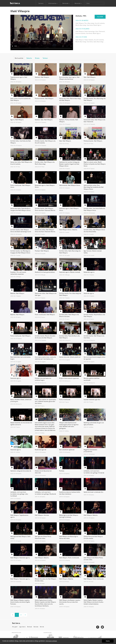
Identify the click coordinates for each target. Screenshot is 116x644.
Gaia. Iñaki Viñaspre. (90, 77)
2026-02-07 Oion (81, 37)
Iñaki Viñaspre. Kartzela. (42, 515)
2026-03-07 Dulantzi (82, 29)
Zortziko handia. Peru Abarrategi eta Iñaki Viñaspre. (95, 99)
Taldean (45, 58)
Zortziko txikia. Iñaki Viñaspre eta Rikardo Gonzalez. (69, 316)
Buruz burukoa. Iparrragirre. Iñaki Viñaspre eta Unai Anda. (69, 78)
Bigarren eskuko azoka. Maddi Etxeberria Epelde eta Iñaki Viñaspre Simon (95, 164)
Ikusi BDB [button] (100, 17)
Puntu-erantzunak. (65, 400)
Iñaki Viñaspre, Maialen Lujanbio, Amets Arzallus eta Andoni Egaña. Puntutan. (20, 602)
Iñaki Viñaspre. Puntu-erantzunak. (94, 579)
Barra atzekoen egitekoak (67, 450)
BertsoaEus (18, 3)
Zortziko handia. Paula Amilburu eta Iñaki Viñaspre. (94, 316)
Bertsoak (30, 627)
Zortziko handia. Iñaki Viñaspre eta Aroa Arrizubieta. (45, 142)
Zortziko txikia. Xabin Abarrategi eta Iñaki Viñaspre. (70, 252)
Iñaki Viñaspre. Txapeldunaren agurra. (19, 516)
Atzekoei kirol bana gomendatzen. (45, 272)
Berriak (42, 627)
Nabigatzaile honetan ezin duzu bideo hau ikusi (42, 32)
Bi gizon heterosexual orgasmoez (69, 378)
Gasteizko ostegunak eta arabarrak (21, 471)
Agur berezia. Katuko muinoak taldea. (93, 252)
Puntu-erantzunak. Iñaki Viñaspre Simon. (20, 186)
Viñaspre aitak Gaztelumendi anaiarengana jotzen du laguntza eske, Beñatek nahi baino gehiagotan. (69, 426)
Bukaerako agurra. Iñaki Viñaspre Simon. (45, 186)
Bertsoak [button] (66, 3)
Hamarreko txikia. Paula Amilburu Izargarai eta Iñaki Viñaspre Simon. (21, 209)
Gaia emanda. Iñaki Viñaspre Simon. (70, 185)
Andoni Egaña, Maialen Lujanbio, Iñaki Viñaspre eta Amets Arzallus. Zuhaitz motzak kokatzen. (94, 602)
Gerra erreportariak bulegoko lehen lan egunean (95, 358)
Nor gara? (15, 627)
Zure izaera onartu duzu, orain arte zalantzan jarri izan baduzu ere (45, 358)
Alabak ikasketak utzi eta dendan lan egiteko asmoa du (21, 424)
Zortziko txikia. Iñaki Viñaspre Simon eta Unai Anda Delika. (94, 231)
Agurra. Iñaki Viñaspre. (17, 120)
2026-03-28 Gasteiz (82, 20)
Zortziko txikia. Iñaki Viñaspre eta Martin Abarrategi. (45, 163)
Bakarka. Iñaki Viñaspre (17, 293)
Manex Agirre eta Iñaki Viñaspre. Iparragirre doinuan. (69, 516)
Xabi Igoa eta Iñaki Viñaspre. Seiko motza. (20, 537)
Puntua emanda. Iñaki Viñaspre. (44, 99)
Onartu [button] (108, 641)
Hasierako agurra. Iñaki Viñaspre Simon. (69, 209)
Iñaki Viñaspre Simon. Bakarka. (68, 230)
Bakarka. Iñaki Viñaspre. (17, 315)
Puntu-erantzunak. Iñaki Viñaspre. (45, 315)
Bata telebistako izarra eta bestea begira (20, 358)
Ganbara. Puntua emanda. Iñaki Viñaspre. (69, 121)
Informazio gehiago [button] (51, 641)
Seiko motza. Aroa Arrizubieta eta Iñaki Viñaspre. (20, 99)
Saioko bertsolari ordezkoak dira (93, 492)
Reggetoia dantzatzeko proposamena (90, 451)
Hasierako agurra (89, 293)
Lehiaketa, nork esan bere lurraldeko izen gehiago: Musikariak (45, 493)
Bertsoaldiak (19, 58)
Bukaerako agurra (89, 272)
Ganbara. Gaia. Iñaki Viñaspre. (44, 120)
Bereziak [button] (78, 3)
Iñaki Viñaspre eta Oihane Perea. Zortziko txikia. (93, 559)
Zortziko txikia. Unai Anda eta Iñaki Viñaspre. (21, 142)
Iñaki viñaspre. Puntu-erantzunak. (69, 558)
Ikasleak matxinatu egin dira (92, 400)
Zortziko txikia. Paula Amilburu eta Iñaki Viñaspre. (69, 337)
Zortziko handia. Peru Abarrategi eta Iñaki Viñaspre (70, 294)
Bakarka (29, 58)
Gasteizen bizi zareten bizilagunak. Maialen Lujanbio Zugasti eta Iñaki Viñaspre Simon (70, 164)
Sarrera (41, 3)
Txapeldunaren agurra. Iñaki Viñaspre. (19, 78)
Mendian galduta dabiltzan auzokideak (92, 379)
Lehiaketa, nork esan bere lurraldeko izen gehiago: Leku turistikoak (19, 494)
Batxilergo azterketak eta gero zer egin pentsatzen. (94, 424)
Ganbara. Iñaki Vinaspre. (42, 77)
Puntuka (62, 471)
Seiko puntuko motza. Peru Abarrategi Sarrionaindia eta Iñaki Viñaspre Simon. (94, 187)
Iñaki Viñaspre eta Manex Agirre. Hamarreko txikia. (69, 537)
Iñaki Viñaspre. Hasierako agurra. (20, 558)
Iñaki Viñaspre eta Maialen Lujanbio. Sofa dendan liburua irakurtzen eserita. (70, 602)
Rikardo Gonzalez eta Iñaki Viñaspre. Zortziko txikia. (46, 580)
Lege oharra (22, 627)
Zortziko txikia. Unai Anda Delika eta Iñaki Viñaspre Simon (94, 209)
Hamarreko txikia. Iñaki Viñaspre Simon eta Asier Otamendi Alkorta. (45, 231)
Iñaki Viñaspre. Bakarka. (91, 515)
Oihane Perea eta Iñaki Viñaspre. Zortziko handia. (93, 537)
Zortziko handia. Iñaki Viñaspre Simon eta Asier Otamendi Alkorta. (45, 209)
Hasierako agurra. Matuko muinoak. (70, 272)
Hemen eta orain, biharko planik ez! (70, 357)
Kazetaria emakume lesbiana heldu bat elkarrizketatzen (70, 493)
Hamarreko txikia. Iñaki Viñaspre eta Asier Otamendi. (94, 121)
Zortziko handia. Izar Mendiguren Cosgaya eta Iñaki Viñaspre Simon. (20, 252)
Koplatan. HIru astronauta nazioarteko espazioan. (18, 273)
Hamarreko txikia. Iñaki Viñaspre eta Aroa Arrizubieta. (21, 163)
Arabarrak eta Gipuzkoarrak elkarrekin (43, 472)
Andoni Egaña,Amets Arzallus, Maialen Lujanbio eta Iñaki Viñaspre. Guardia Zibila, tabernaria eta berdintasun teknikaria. (45, 603)
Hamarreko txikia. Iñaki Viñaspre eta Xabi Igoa (46, 294)
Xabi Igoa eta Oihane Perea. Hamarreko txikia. (43, 537)
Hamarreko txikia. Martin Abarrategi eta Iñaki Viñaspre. (70, 99)
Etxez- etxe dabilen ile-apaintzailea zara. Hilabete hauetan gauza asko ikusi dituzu (45, 401)
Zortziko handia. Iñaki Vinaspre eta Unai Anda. (94, 337)
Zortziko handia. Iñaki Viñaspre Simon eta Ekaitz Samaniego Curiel (21, 231)
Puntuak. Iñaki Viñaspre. (42, 251)
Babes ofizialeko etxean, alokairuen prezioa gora (21, 401)
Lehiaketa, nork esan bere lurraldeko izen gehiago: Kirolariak (94, 472)
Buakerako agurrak (41, 450)
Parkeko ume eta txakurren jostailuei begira (43, 379)
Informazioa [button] (53, 3)
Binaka (37, 58)
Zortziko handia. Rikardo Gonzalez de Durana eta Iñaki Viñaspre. (45, 337)
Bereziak (36, 627)
